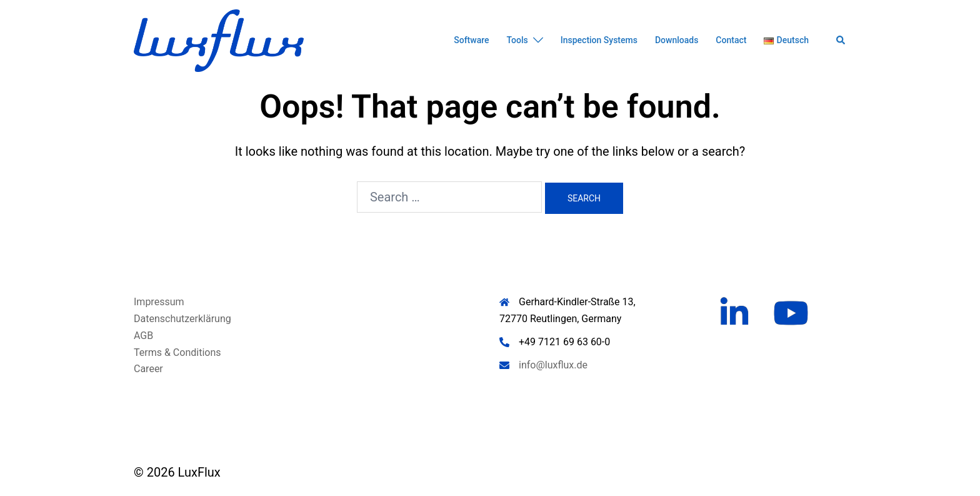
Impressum (159, 302)
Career (148, 369)
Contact (731, 40)
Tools (517, 40)
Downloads (677, 40)
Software (471, 40)
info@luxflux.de (553, 365)
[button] (841, 41)
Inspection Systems (599, 40)
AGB (143, 336)
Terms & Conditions (177, 352)
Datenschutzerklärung (182, 319)
